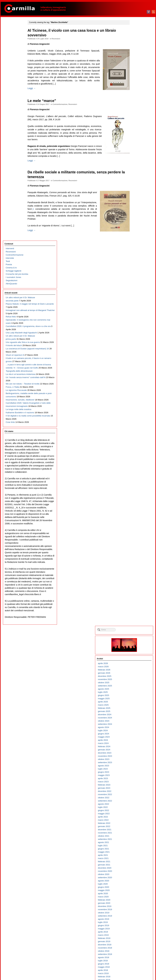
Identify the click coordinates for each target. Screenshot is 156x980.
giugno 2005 (135, 856)
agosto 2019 (135, 313)
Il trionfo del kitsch (13, 167)
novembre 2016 (136, 418)
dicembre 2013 (136, 530)
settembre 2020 (136, 271)
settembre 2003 (136, 923)
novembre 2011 (136, 610)
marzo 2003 (134, 942)
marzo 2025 (134, 99)
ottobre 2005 (135, 843)
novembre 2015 (136, 457)
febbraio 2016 (135, 447)
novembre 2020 (136, 265)
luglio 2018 (134, 354)
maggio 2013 (135, 553)
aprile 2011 (134, 632)
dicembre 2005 (136, 837)
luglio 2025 (134, 86)
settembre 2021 (136, 233)
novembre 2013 (136, 533)
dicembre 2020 (136, 262)
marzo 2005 (134, 866)
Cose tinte (10, 327)
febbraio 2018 (135, 370)
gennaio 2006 (135, 834)
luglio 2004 (134, 891)
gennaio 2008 (135, 757)
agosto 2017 (135, 390)
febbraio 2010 (135, 677)
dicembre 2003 (136, 914)
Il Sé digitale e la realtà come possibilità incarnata (15, 320)
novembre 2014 (136, 495)
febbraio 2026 (135, 64)
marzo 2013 (134, 559)
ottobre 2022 (135, 191)
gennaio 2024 (135, 143)
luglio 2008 (134, 738)
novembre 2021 (136, 227)
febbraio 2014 (135, 524)
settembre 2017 (136, 386)
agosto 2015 (135, 466)
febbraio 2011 (135, 639)
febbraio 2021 (135, 255)
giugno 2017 (135, 396)
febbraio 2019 (135, 332)
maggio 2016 (135, 437)
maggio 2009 (135, 706)
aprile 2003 (134, 939)
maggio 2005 (135, 859)
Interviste (9, 38)
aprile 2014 (134, 517)
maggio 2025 (135, 92)
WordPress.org (136, 972)
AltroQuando (11, 64)
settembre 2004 (136, 885)
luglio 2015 (134, 469)
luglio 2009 (134, 700)
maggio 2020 (135, 284)
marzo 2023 (134, 175)
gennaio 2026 (135, 67)
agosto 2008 (135, 735)
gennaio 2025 (135, 105)
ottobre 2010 (135, 652)
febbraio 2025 (135, 102)
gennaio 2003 (135, 949)
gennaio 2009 (135, 719)
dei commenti (137, 969)
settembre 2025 (136, 80)
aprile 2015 (134, 479)
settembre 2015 (136, 463)
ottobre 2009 (135, 690)
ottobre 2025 (135, 76)
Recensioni (61, 39)
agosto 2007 (135, 773)
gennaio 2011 (135, 642)
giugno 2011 (135, 626)
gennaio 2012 (135, 604)
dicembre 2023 (136, 147)
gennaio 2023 (135, 182)
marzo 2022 (134, 214)
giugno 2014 (135, 511)
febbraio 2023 (135, 179)
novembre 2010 (136, 648)
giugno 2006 (135, 818)
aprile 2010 (134, 671)
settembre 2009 (136, 693)
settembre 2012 (136, 578)
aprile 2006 (134, 824)
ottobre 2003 (135, 920)
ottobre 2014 (135, 498)
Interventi (9, 29)
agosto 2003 (135, 927)
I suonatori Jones (13, 57)
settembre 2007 (136, 770)
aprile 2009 (134, 709)
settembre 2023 (136, 156)
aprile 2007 (134, 786)
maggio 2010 (135, 668)
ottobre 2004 (135, 882)
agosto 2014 (135, 505)
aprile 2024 (134, 134)
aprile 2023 (134, 172)
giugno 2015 (135, 473)
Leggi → (37, 95)
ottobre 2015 (135, 460)
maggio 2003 (135, 936)
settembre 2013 (136, 540)
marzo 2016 (134, 444)
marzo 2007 (134, 789)
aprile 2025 (134, 96)
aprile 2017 (134, 402)
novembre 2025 (136, 73)
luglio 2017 (134, 393)
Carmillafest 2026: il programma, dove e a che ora (15, 132)
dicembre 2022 (136, 185)
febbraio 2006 (135, 831)
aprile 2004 (134, 901)
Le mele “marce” (47, 107)
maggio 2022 (135, 207)
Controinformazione (65, 110)
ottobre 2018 (135, 345)
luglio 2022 (134, 201)
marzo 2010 (134, 674)
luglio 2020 (134, 278)
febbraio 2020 (135, 294)
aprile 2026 (134, 57)
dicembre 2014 (136, 492)
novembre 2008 (136, 725)
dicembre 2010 (136, 645)
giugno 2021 (135, 243)
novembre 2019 (136, 303)
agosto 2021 (135, 236)
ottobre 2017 (135, 383)
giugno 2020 (135, 281)
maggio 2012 (135, 591)
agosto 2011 (135, 620)
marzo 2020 (134, 290)
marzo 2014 (134, 521)
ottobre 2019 (135, 306)
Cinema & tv (11, 48)
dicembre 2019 (136, 300)
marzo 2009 (134, 712)
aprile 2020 (134, 287)
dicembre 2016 (136, 415)
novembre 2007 (136, 763)
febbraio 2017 (135, 409)
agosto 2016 (135, 428)
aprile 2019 (134, 326)
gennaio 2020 (135, 297)
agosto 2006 (135, 811)
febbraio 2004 (135, 907)
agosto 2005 (135, 850)
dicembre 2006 (136, 799)
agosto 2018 (135, 351)
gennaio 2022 (135, 220)
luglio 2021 (134, 239)
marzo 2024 (134, 137)
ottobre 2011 (135, 613)
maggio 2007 (135, 783)
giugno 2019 (135, 319)
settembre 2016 (136, 425)
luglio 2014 (134, 508)
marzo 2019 (134, 329)
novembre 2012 (136, 572)
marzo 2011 (134, 636)
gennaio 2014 (135, 527)
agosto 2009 (135, 696)
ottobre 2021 (135, 230)
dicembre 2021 (136, 223)
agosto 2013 (135, 543)
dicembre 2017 (136, 377)
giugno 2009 (135, 703)
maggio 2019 (135, 322)
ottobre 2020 (135, 268)
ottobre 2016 (135, 422)
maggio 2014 (135, 514)
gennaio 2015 (135, 489)
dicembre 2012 (136, 569)
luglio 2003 (134, 930)
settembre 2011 (136, 616)
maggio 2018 (135, 361)
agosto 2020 (135, 274)
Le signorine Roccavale (16, 260)
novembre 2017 (136, 380)
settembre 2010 (136, 655)
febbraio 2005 (135, 869)
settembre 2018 (136, 348)
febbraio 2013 (135, 562)
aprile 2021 (134, 249)
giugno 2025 (135, 89)
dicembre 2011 (136, 607)
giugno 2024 (135, 127)
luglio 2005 (134, 853)
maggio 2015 (135, 476)
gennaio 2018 (135, 374)
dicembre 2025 (136, 70)
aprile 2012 (134, 594)
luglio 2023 (134, 163)
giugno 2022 (135, 204)
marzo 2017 (134, 406)
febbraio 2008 (135, 754)
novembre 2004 (136, 879)
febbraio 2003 (135, 946)
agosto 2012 (135, 581)
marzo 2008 (134, 751)
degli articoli (137, 966)
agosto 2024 (135, 121)
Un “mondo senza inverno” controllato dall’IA (14, 237)
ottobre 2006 (135, 805)
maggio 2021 (135, 246)
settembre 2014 (136, 501)
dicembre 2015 (136, 453)
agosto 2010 (135, 658)
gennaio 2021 (135, 259)
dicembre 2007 (136, 760)
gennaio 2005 (135, 872)
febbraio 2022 (135, 217)
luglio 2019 (134, 316)
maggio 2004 (135, 898)
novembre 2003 (136, 917)
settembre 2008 (136, 732)
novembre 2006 (136, 802)
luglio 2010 (134, 661)
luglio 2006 (134, 815)
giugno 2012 (135, 588)
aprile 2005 (134, 863)
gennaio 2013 (135, 565)
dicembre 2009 (136, 684)
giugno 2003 (135, 933)
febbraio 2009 (135, 716)
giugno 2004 (135, 895)
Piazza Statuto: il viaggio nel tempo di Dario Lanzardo (16, 94)
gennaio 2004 (135, 911)
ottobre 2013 (135, 537)
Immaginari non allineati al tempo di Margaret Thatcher (16, 103)
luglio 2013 (134, 546)
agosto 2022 (135, 198)
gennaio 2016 (135, 450)
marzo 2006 (134, 827)
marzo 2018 (134, 367)
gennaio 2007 (135, 795)
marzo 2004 (134, 904)
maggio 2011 (135, 629)
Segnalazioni (11, 60)
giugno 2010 (135, 664)
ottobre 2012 (135, 575)
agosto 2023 (135, 159)
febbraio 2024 (135, 140)
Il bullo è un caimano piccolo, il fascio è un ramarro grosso (15, 193)
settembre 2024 (136, 118)
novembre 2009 (136, 687)
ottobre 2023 (135, 153)
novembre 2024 (136, 111)
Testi (7, 41)
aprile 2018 (134, 364)
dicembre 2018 (136, 338)
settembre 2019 (136, 310)
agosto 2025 (135, 83)
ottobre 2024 (135, 115)
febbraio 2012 (135, 600)
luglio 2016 (134, 431)
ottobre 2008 (135, 728)
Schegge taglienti (13, 51)
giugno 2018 (135, 358)
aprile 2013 (134, 556)
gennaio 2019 (135, 335)
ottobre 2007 (135, 767)
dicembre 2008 (136, 722)
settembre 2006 (136, 808)
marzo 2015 (134, 482)
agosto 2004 (135, 888)
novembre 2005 (136, 840)
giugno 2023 (135, 166)
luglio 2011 (134, 623)
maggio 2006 (135, 821)
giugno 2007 (135, 779)
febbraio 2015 (135, 485)
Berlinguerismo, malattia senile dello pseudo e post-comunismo (16, 269)
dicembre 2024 (136, 108)
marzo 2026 (134, 60)
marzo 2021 (134, 252)
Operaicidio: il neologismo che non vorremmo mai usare (14, 119)
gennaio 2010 (135, 680)
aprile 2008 (134, 748)
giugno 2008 (135, 741)
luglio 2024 (134, 124)
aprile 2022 (134, 211)
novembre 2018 (136, 342)
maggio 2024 (135, 131)
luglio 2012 (134, 585)
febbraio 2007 (135, 792)
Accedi (132, 963)
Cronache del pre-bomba (16, 54)
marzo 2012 (134, 597)
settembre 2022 (136, 195)
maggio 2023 (135, 169)
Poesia (8, 45)
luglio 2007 (134, 776)
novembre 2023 (136, 150)
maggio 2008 (135, 744)
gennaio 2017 (135, 412)
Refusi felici (10, 110)
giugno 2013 (135, 549)
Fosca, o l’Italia (12, 253)
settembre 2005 (136, 847)
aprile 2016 (134, 441)
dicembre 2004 (136, 875)
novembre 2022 (136, 188)
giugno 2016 (135, 434)
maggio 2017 (135, 399)
